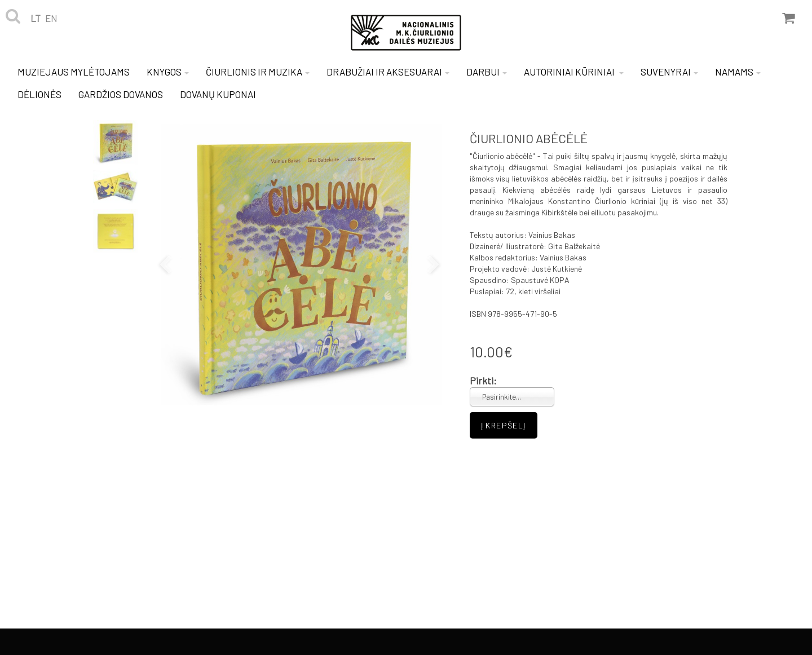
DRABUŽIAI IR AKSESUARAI (388, 72)
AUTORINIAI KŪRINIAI (574, 72)
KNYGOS (168, 72)
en (51, 18)
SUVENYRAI (669, 72)
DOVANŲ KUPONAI (218, 94)
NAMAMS (738, 72)
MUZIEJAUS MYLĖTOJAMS (74, 72)
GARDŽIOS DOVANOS (121, 94)
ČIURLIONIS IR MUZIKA (258, 72)
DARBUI (487, 72)
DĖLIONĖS (39, 94)
